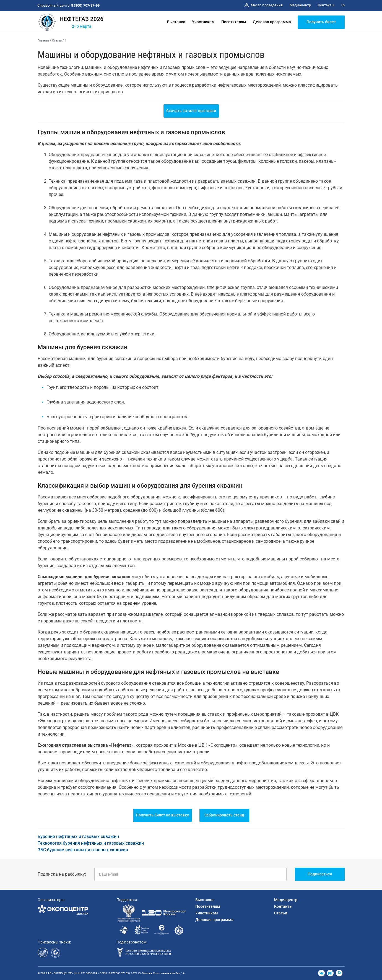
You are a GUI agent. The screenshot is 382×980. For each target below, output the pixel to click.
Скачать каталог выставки (191, 111)
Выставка (176, 22)
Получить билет (321, 22)
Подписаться (320, 874)
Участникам (203, 22)
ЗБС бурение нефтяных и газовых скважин (83, 850)
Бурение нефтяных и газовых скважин (78, 837)
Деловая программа (272, 22)
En (343, 5)
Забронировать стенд (224, 815)
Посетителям (234, 22)
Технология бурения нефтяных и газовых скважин (91, 843)
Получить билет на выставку (162, 815)
